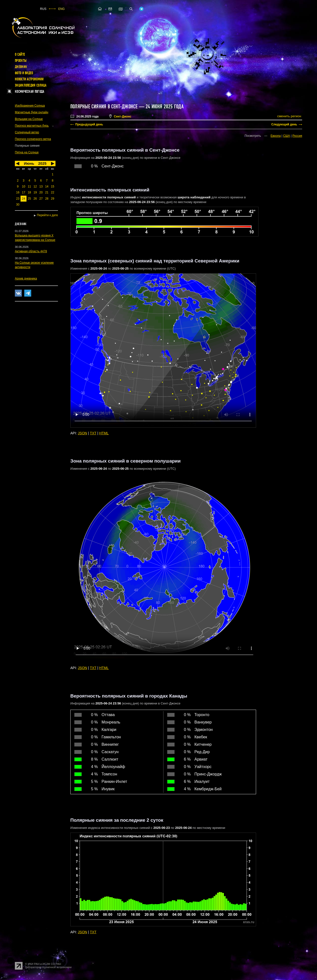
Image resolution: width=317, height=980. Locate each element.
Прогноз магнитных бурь (32, 126)
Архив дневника (26, 279)
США (287, 136)
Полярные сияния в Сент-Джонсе (104, 107)
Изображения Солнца (30, 106)
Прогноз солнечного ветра (33, 139)
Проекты (21, 61)
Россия (297, 136)
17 (23, 192)
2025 (42, 163)
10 (23, 187)
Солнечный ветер (27, 132)
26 (35, 199)
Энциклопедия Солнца (31, 85)
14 (47, 187)
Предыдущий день (89, 124)
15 (53, 187)
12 (35, 187)
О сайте (20, 54)
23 (18, 199)
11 (29, 187)
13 (41, 187)
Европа (276, 136)
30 (18, 205)
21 (47, 192)
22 (53, 192)
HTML (104, 433)
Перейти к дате (47, 215)
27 (41, 199)
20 (41, 192)
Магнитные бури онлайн (32, 112)
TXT (93, 433)
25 (29, 199)
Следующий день (284, 124)
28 (47, 199)
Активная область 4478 (31, 251)
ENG (61, 9)
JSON (82, 433)
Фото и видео (24, 73)
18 (29, 192)
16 (18, 192)
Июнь (29, 163)
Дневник (21, 67)
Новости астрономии (29, 79)
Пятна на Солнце (27, 152)
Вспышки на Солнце (29, 119)
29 (53, 199)
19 (35, 192)
